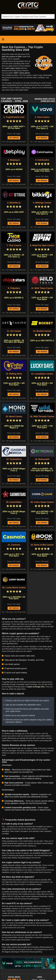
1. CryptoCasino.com (14, 117)
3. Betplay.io (14, 160)
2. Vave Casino (42, 117)
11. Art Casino (14, 331)
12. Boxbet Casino (42, 331)
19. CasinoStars (14, 502)
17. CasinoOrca (14, 459)
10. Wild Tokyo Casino (42, 288)
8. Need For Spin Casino (42, 245)
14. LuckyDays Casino (42, 374)
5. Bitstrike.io (14, 203)
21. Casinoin (14, 545)
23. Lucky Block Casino (14, 588)
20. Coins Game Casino (42, 502)
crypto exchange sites (36, 687)
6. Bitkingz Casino (42, 203)
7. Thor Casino (14, 245)
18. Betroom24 (42, 459)
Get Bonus (14, 138)
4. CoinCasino (42, 160)
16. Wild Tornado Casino (42, 417)
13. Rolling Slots (14, 374)
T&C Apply (9, 142)
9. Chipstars (14, 288)
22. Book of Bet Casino (42, 545)
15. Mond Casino (14, 417)
